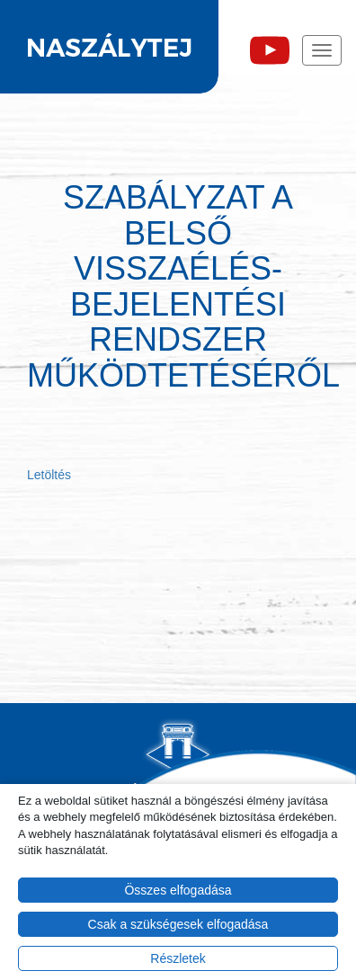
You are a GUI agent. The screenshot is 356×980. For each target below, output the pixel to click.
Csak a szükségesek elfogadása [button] (178, 924)
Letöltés (49, 475)
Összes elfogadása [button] (178, 890)
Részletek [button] (178, 958)
